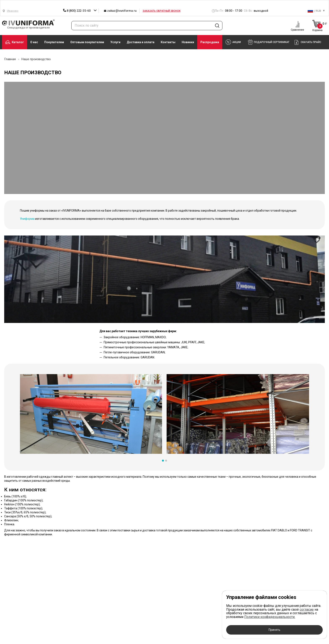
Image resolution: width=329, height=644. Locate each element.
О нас (34, 42)
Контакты (168, 42)
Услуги (115, 42)
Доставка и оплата (141, 42)
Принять (274, 630)
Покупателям (54, 42)
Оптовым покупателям (87, 42)
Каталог (15, 42)
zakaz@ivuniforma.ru (120, 11)
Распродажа (210, 42)
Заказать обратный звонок (162, 11)
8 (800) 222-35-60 (77, 11)
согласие (307, 610)
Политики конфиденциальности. (270, 617)
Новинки (188, 42)
